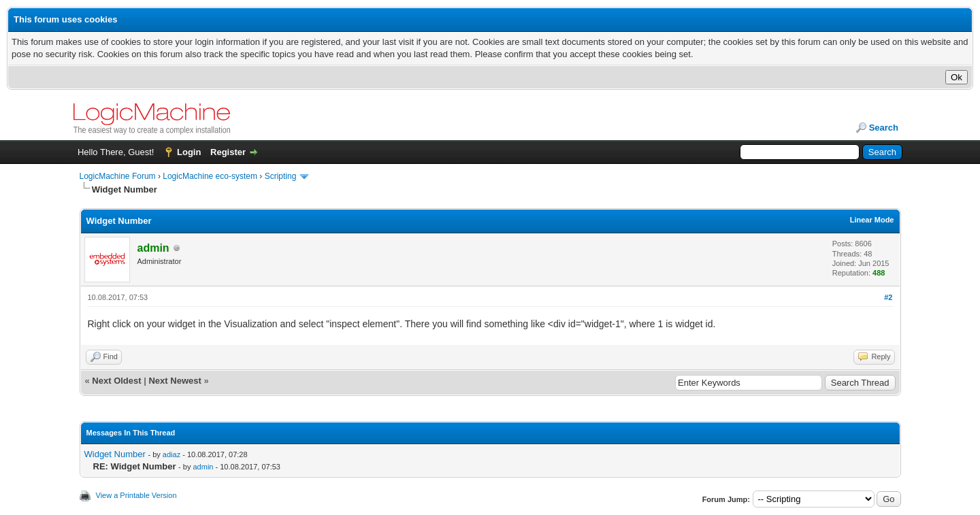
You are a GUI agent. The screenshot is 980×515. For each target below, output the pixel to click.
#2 (888, 297)
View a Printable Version (136, 495)
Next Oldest (116, 381)
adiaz (171, 454)
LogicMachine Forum (118, 176)
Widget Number (115, 454)
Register (228, 152)
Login (189, 152)
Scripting (281, 176)
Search (884, 128)
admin (203, 467)
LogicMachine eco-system (210, 176)
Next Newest (175, 381)
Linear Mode (872, 220)
